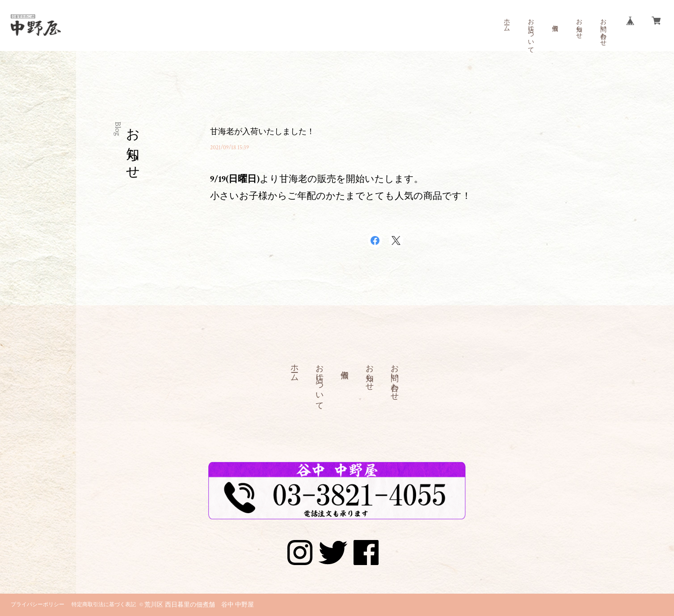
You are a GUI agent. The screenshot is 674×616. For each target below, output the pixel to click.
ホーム (506, 21)
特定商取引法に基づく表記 (104, 605)
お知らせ (579, 25)
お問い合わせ (603, 29)
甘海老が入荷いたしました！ (262, 132)
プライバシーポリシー (38, 605)
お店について (531, 32)
